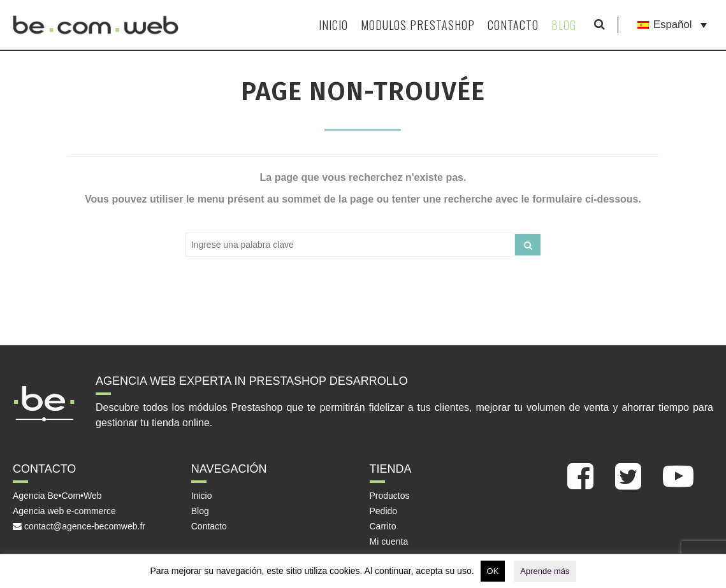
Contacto (513, 25)
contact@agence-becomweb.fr (79, 526)
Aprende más (545, 571)
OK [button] (493, 571)
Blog (564, 25)
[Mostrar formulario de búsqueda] (599, 25)
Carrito (383, 526)
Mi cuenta (389, 541)
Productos (390, 496)
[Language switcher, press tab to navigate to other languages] (672, 25)
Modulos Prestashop (418, 25)
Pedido (384, 511)
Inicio (333, 25)
